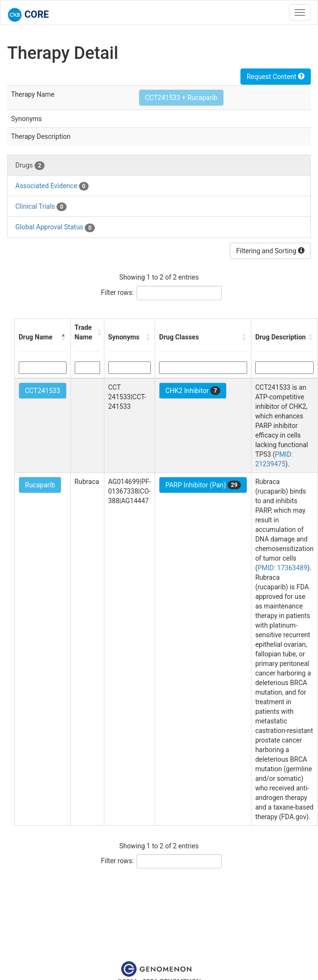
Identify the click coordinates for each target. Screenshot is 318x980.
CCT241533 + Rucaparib (181, 98)
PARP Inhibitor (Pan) (203, 485)
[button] (64, 337)
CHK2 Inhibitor (193, 391)
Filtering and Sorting (270, 251)
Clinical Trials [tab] (41, 207)
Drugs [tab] (30, 166)
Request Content (276, 77)
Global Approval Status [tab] (55, 227)
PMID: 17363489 (283, 568)
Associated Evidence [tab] (52, 186)
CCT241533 (43, 391)
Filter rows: (118, 293)
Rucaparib (40, 485)
